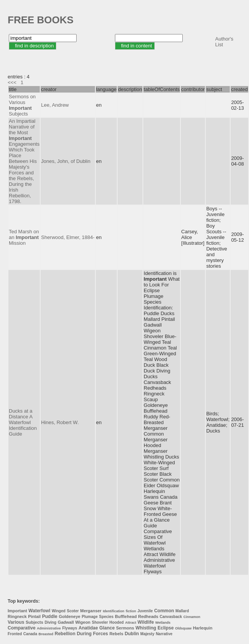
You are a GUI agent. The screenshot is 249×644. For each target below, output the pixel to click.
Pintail (34, 616)
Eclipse (165, 628)
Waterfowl (39, 611)
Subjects (34, 622)
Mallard (182, 611)
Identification (114, 611)
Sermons (125, 628)
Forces (101, 634)
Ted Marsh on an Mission (24, 237)
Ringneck (17, 616)
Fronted (15, 634)
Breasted (46, 634)
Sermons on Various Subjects (22, 105)
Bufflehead (126, 616)
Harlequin (203, 628)
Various (16, 622)
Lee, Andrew (55, 105)
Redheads (148, 616)
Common (164, 611)
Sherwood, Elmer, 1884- (68, 237)
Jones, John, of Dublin (66, 161)
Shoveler (100, 622)
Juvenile (145, 611)
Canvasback (171, 617)
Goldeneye (69, 616)
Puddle (50, 616)
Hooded (117, 622)
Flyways (70, 628)
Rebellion (65, 634)
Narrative (164, 634)
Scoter (73, 611)
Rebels (116, 634)
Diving (50, 622)
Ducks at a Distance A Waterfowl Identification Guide (23, 422)
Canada (30, 634)
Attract (130, 623)
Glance (107, 628)
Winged (59, 611)
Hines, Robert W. (60, 422)
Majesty (147, 634)
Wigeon (83, 622)
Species (106, 617)
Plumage (90, 617)
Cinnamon (192, 617)
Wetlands (163, 623)
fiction (131, 611)
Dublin (132, 634)
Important (17, 611)
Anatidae (88, 628)
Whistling (146, 628)
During (84, 634)
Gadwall (66, 622)
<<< (12, 82)
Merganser (91, 611)
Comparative (22, 628)
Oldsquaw (183, 628)
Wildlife (146, 622)
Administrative (49, 628)
